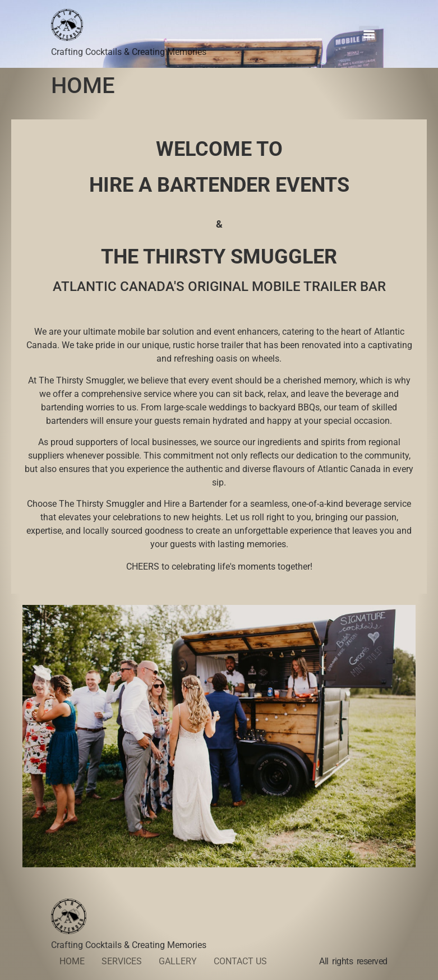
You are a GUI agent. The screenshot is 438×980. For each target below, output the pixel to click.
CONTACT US (240, 961)
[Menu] (369, 34)
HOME (72, 961)
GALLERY (178, 961)
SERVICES (122, 961)
